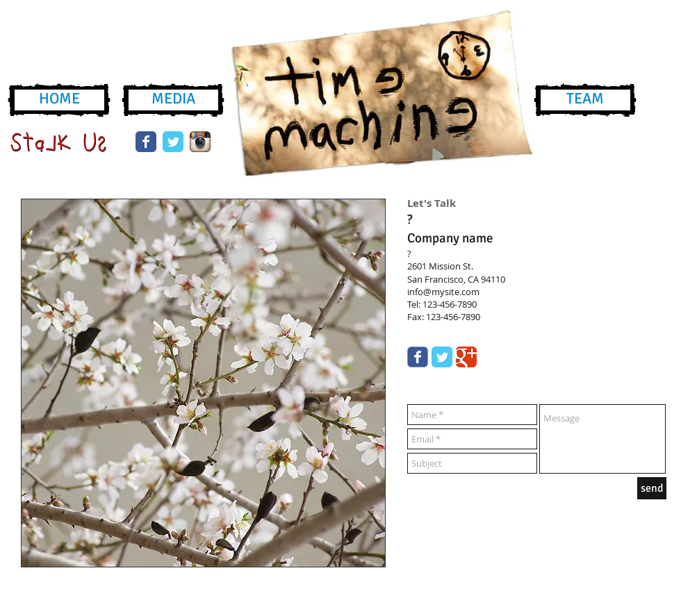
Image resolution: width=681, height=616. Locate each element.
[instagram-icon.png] (200, 142)
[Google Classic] (466, 357)
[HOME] (59, 100)
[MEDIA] (173, 100)
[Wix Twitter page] (173, 142)
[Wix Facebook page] (146, 142)
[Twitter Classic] (442, 357)
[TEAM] (585, 100)
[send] (652, 488)
